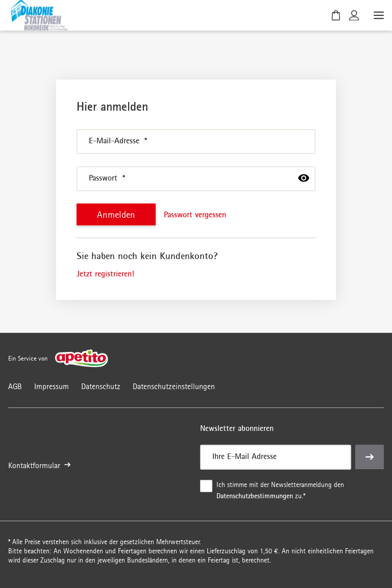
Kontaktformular (39, 466)
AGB (15, 386)
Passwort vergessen (195, 214)
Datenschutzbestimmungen (255, 496)
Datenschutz (101, 386)
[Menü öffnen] (378, 15)
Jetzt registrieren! (105, 273)
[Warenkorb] (336, 15)
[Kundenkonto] (354, 15)
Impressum (52, 386)
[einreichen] (370, 457)
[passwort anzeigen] (304, 178)
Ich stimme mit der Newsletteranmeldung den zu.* (281, 491)
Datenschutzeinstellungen (174, 386)
